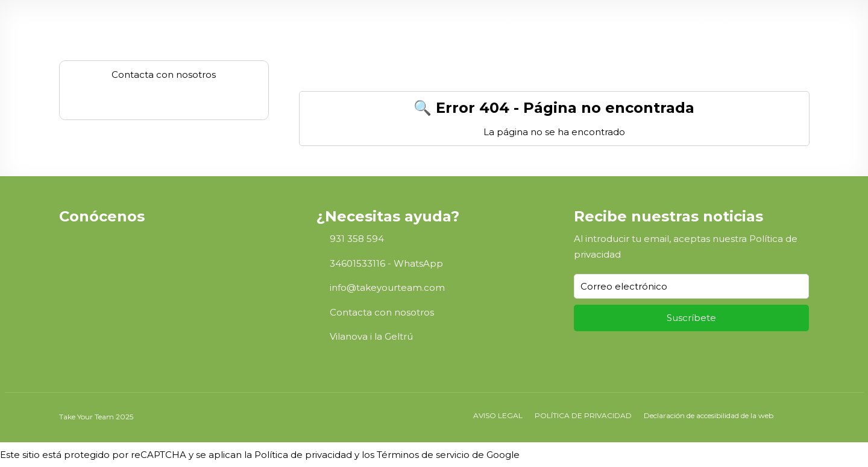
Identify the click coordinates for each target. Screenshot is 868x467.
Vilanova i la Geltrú (371, 336)
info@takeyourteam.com (387, 288)
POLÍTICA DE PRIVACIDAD (583, 415)
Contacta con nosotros (382, 312)
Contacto (742, 22)
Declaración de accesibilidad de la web (709, 415)
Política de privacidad (303, 455)
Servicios (653, 22)
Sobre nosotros (461, 22)
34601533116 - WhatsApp (386, 263)
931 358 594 (357, 239)
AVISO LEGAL (498, 415)
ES (782, 22)
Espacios (602, 22)
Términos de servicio (423, 455)
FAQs (697, 22)
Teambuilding (533, 22)
